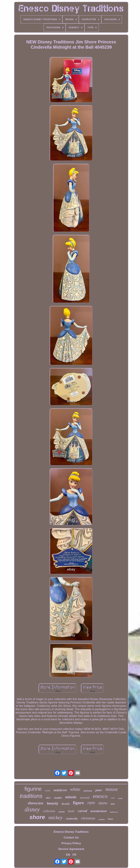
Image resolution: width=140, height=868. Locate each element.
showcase (36, 803)
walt (113, 798)
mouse (112, 789)
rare (91, 803)
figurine (33, 789)
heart (71, 811)
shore (37, 817)
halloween (114, 812)
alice (48, 798)
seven (48, 791)
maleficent (60, 790)
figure (78, 803)
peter (99, 790)
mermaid (85, 798)
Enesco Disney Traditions (71, 832)
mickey (55, 817)
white (75, 789)
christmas (88, 818)
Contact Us (71, 838)
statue (120, 798)
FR (74, 855)
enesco (100, 796)
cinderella (72, 819)
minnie (71, 797)
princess (88, 791)
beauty (52, 803)
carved (82, 811)
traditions (31, 796)
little (113, 804)
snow (103, 803)
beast (110, 819)
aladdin (58, 798)
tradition (102, 819)
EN (68, 855)
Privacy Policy (71, 843)
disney (32, 809)
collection (49, 811)
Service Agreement (71, 849)
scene (62, 812)
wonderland (98, 811)
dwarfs (66, 804)
